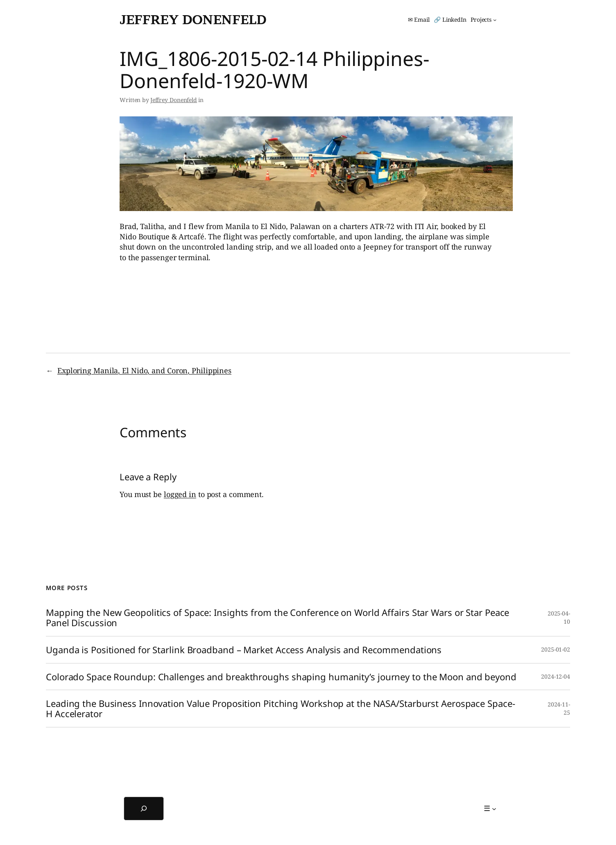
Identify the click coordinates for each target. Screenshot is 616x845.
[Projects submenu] (484, 20)
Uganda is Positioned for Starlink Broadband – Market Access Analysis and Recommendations (244, 650)
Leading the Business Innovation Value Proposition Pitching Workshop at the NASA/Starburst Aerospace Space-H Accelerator (280, 709)
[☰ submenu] (490, 808)
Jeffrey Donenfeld (193, 19)
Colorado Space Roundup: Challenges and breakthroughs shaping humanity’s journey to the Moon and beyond (281, 677)
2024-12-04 (556, 676)
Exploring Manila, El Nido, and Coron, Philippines (144, 370)
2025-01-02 (556, 649)
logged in (180, 494)
